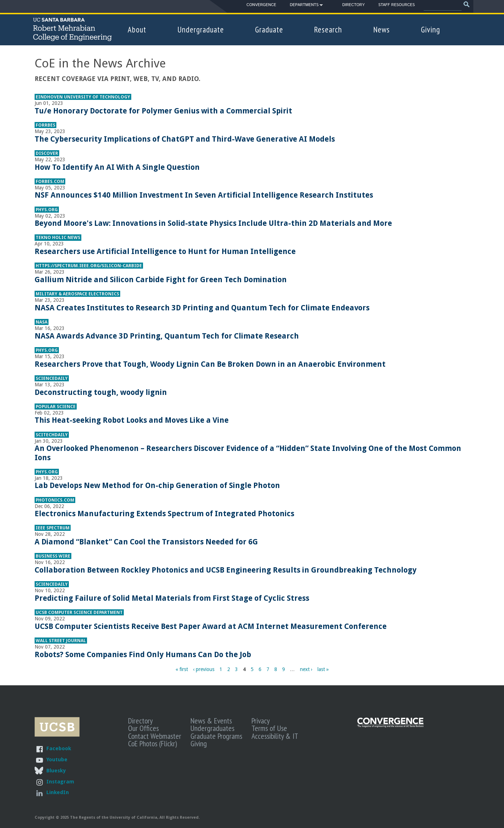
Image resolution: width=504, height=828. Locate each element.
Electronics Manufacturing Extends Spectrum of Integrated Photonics (164, 514)
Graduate (269, 29)
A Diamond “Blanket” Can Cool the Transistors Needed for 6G (146, 542)
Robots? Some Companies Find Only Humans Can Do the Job (143, 654)
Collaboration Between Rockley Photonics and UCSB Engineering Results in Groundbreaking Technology (226, 570)
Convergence (261, 5)
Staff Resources (396, 5)
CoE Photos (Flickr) (152, 743)
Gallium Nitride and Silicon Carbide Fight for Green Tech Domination (161, 280)
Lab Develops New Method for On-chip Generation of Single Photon (157, 485)
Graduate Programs (216, 736)
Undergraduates (212, 728)
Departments (304, 6)
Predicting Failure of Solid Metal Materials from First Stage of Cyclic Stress (172, 598)
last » (323, 669)
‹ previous (204, 669)
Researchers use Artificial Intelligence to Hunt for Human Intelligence (165, 251)
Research (328, 29)
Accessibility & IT (275, 736)
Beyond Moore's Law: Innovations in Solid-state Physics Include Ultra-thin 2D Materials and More (213, 223)
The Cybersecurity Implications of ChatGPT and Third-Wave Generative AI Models (185, 139)
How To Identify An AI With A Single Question (117, 167)
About (137, 29)
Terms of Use (269, 728)
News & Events (211, 721)
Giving (431, 29)
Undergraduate (201, 29)
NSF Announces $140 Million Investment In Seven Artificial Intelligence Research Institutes (204, 195)
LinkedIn (58, 792)
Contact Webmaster (155, 736)
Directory (353, 5)
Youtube (57, 759)
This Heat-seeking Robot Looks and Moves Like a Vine (132, 420)
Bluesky (56, 770)
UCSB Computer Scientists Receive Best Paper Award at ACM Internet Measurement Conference (211, 626)
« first (182, 669)
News (382, 29)
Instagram (60, 781)
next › (306, 669)
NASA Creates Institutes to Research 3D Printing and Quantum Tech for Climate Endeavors (202, 308)
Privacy (261, 721)
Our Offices (143, 728)
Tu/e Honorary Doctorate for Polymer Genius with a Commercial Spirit (163, 111)
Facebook (59, 748)
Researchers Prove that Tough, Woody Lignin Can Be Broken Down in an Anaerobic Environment (210, 364)
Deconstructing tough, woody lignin (101, 392)
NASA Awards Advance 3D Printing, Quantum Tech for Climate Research (167, 336)
